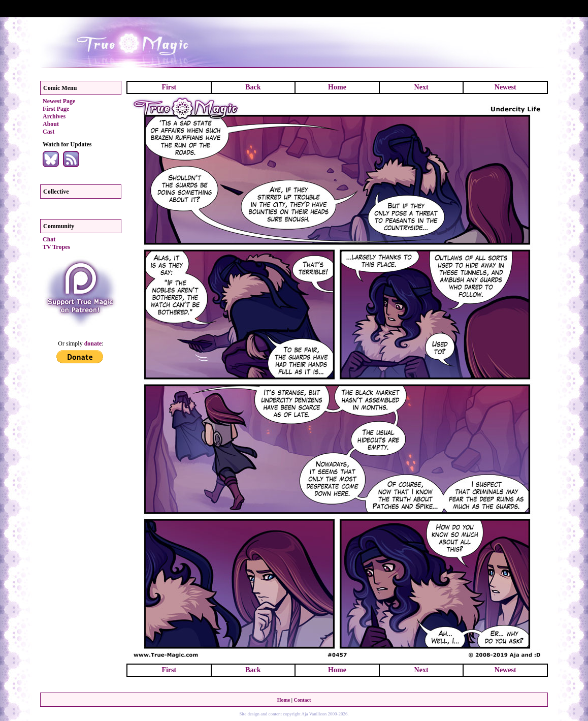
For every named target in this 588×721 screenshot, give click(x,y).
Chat (49, 239)
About (51, 124)
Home (337, 87)
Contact (302, 700)
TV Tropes (56, 247)
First (169, 87)
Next (421, 87)
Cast (48, 132)
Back (253, 87)
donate (93, 343)
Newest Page (59, 101)
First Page (56, 109)
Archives (54, 116)
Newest (505, 87)
